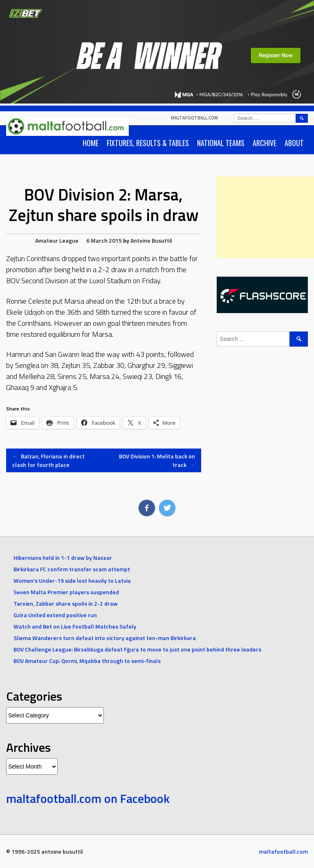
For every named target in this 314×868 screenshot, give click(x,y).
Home (91, 143)
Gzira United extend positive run (55, 615)
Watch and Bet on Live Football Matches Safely (75, 626)
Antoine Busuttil (151, 240)
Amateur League (57, 240)
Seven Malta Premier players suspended (66, 592)
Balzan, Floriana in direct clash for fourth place (48, 460)
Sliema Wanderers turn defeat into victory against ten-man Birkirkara (105, 638)
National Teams (221, 143)
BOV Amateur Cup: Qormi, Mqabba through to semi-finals (87, 661)
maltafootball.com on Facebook (88, 798)
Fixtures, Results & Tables (148, 143)
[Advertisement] (265, 217)
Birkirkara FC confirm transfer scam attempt (72, 569)
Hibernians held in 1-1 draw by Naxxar (63, 558)
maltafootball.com (194, 118)
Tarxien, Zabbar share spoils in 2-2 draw (66, 603)
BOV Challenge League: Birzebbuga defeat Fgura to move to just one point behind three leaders (137, 649)
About (294, 143)
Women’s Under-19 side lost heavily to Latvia (72, 581)
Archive (265, 143)
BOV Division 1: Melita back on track (157, 460)
